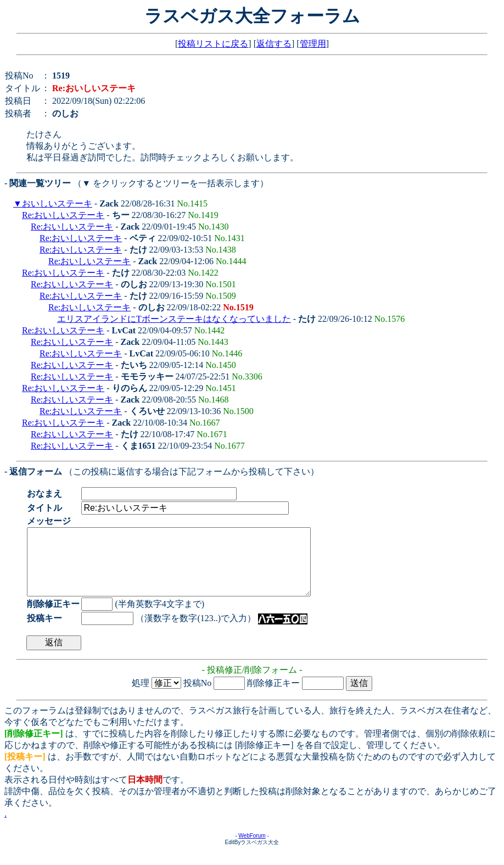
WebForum (252, 849)
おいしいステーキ (57, 203)
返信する (274, 44)
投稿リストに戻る (213, 44)
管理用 (313, 44)
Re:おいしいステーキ (63, 215)
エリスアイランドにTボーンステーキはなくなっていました (174, 319)
